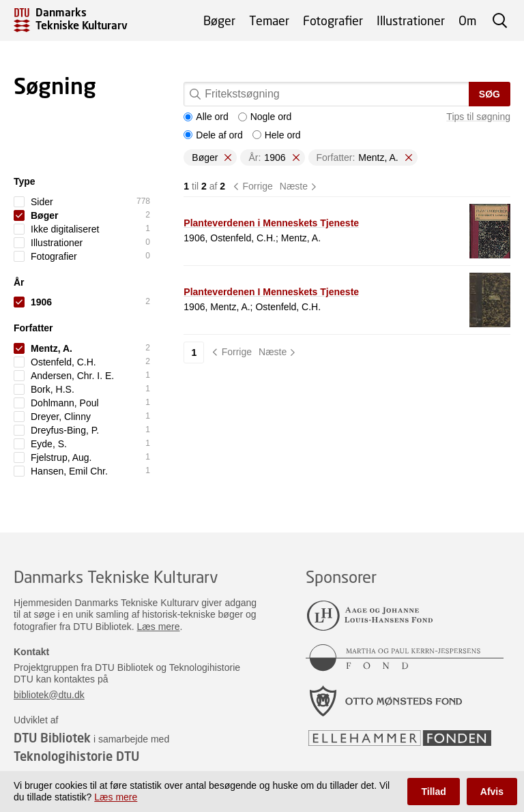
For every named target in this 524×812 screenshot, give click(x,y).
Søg (490, 94)
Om (467, 20)
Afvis (492, 792)
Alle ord (206, 117)
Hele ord (277, 135)
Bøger (219, 20)
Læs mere (159, 627)
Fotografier (333, 20)
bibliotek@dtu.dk (49, 695)
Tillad (433, 792)
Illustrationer (411, 20)
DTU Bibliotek (52, 738)
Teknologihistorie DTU (76, 756)
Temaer (269, 20)
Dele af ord (213, 135)
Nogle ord (265, 117)
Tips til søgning (478, 117)
